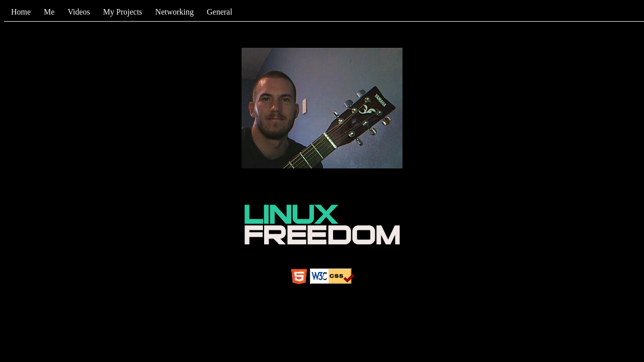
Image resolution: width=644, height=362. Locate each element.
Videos (78, 12)
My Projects (123, 12)
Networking (175, 12)
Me (49, 12)
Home (21, 12)
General (220, 12)
